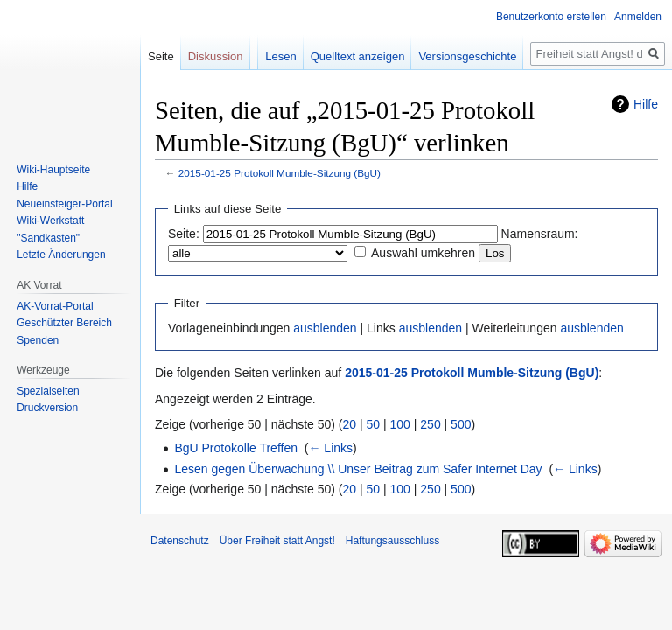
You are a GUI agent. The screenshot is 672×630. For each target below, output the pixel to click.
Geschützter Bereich (64, 323)
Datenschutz (180, 541)
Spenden (38, 340)
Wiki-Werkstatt (50, 220)
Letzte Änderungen (61, 255)
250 (430, 424)
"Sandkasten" (48, 238)
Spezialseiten (48, 391)
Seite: (184, 234)
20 (350, 424)
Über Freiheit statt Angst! (277, 541)
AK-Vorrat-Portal (55, 306)
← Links (330, 448)
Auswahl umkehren (423, 253)
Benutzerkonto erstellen (551, 17)
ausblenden (325, 328)
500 (461, 424)
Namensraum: (540, 234)
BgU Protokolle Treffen (236, 448)
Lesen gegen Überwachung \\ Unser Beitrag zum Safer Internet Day (358, 469)
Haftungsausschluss (392, 541)
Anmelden (638, 17)
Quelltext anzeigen (358, 56)
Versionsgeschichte (467, 56)
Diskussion (216, 56)
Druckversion (47, 408)
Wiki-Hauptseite (53, 170)
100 (400, 424)
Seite (161, 56)
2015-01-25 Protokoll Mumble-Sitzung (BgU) (280, 173)
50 (374, 424)
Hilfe (646, 104)
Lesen (280, 56)
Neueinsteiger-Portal (64, 204)
